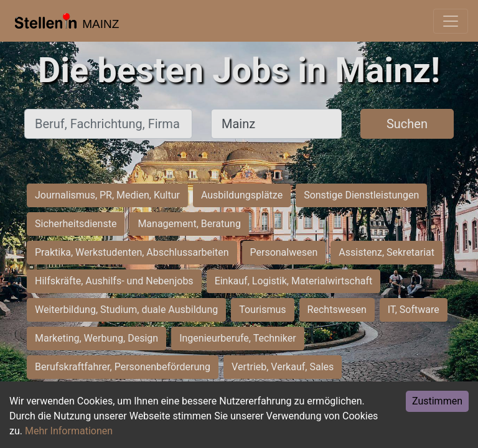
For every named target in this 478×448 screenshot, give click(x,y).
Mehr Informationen (69, 431)
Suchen (407, 124)
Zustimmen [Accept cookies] (437, 401)
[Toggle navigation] (451, 21)
